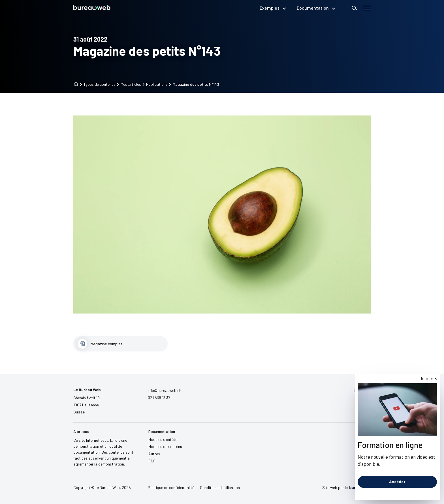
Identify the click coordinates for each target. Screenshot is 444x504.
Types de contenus (98, 84)
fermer (427, 378)
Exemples (273, 8)
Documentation (316, 8)
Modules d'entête (163, 439)
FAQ (152, 461)
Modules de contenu (165, 446)
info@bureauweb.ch (165, 390)
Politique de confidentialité (171, 487)
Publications (155, 84)
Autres (154, 454)
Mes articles (129, 84)
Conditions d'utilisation (220, 487)
